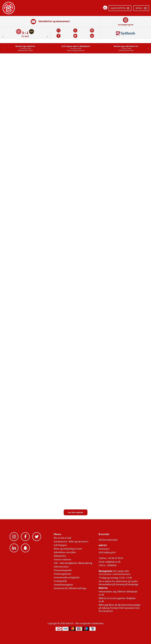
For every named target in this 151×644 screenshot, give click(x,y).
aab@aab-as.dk (113, 562)
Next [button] (3, 36)
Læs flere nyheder (76, 512)
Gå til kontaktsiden (108, 540)
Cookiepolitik (60, 581)
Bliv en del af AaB (62, 538)
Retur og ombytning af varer (68, 549)
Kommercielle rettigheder (67, 577)
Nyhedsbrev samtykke (65, 552)
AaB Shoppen (60, 545)
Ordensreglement (63, 574)
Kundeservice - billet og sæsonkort (71, 541)
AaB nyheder (63, 535)
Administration (61, 567)
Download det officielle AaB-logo (70, 588)
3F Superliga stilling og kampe (111, 535)
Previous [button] (47, 36)
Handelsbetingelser (63, 585)
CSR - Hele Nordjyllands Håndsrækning (73, 563)
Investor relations (63, 559)
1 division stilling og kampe (114, 535)
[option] (25, 33)
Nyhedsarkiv (60, 556)
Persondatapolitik (63, 570)
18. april (25, 36)
